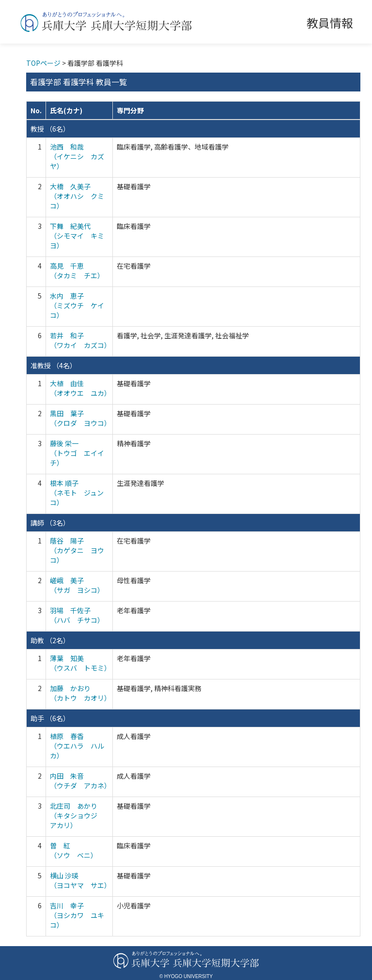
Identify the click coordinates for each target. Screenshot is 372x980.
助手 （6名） (50, 718)
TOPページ (43, 63)
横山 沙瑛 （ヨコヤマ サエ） (80, 880)
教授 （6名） (50, 129)
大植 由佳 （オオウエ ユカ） (80, 388)
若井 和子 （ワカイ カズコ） (80, 340)
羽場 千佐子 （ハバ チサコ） (77, 615)
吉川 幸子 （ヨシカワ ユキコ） (77, 915)
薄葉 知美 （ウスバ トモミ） (80, 663)
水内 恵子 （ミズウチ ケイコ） (77, 305)
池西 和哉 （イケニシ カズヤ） (77, 156)
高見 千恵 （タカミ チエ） (77, 271)
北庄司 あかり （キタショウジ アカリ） (77, 815)
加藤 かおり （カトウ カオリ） (80, 693)
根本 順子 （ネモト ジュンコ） (77, 493)
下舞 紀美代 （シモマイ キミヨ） (77, 236)
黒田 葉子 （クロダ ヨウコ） (80, 418)
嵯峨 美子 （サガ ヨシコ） (77, 585)
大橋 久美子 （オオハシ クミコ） (77, 196)
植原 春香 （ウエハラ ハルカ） (77, 746)
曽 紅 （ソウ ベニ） (74, 850)
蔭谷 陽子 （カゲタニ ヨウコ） (77, 550)
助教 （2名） (50, 640)
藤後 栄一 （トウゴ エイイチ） (77, 453)
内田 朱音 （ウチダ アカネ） (80, 781)
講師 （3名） (50, 523)
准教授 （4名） (54, 365)
